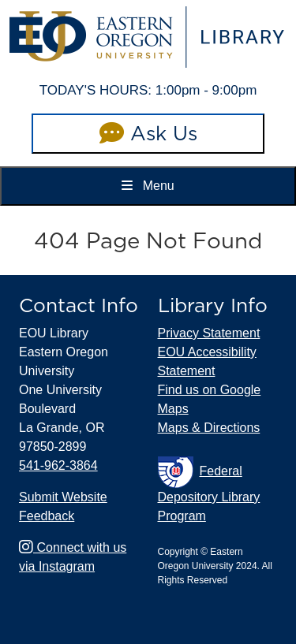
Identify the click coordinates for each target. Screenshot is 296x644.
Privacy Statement (209, 333)
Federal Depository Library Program (209, 490)
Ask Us (148, 133)
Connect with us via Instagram (73, 557)
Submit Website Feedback (63, 506)
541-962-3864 (58, 465)
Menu (148, 186)
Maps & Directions (209, 428)
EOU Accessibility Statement (207, 361)
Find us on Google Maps (210, 399)
